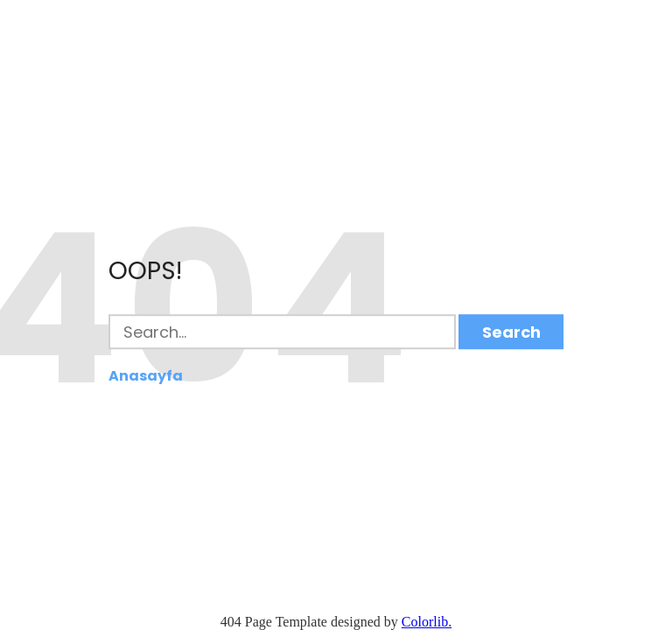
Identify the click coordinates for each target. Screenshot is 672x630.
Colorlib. (427, 622)
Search (511, 332)
